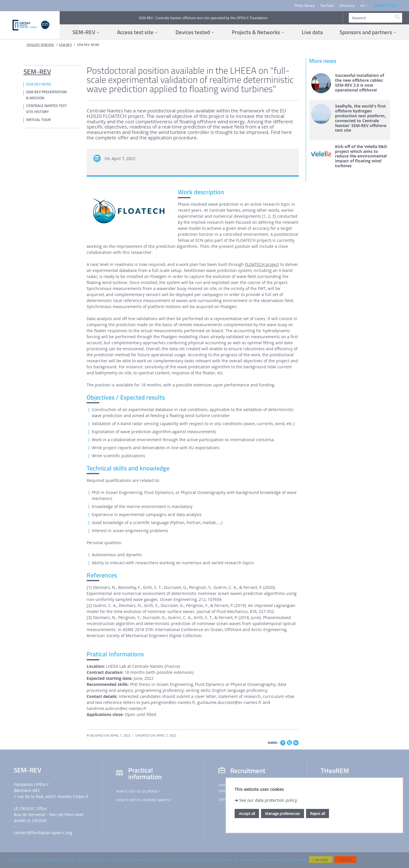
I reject (345, 860)
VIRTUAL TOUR (38, 120)
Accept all (247, 813)
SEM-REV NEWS (88, 45)
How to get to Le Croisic (139, 791)
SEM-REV (65, 45)
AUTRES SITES (386, 6)
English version (40, 45)
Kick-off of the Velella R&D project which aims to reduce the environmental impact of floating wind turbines (361, 156)
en (363, 6)
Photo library (304, 6)
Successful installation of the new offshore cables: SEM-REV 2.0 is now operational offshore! (360, 83)
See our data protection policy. (268, 800)
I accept (321, 860)
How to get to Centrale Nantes (144, 800)
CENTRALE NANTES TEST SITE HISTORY (46, 109)
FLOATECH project (262, 264)
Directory (347, 6)
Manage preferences (282, 813)
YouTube (327, 6)
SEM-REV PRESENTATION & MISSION (46, 95)
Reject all (318, 813)
